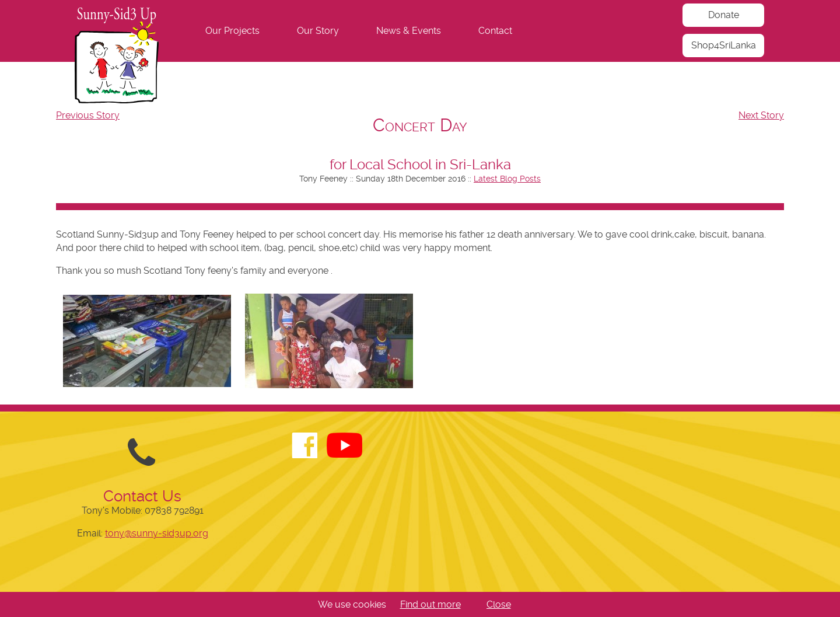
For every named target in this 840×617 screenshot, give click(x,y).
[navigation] (420, 31)
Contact (495, 31)
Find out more (430, 604)
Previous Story (88, 115)
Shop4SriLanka (724, 45)
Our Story (318, 31)
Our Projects (232, 31)
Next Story (761, 115)
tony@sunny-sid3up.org (157, 533)
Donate (724, 15)
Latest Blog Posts (507, 179)
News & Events (409, 31)
